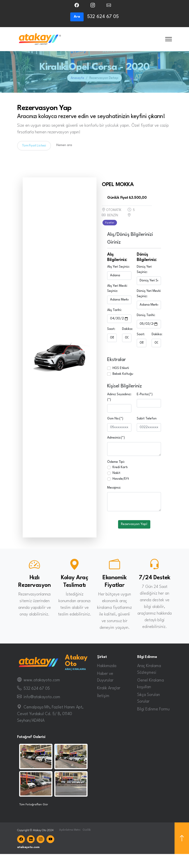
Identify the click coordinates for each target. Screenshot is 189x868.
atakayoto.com (28, 848)
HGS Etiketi (121, 368)
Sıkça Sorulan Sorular (149, 699)
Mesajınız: (114, 488)
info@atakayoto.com (42, 698)
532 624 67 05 (37, 689)
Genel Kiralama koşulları (151, 684)
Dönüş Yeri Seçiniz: (144, 269)
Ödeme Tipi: (116, 462)
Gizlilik (87, 831)
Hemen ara (64, 145)
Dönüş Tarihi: (146, 315)
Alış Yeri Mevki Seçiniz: (117, 288)
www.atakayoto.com (42, 681)
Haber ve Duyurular (105, 678)
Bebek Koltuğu (123, 374)
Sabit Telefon (147, 419)
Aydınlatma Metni (70, 831)
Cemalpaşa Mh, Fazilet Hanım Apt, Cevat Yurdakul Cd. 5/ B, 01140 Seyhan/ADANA (50, 714)
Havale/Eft (121, 479)
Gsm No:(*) (115, 419)
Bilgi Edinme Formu (153, 710)
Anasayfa (77, 78)
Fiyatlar (110, 222)
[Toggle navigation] (169, 39)
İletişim (103, 697)
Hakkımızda (107, 667)
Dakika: (127, 329)
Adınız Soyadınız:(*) (117, 397)
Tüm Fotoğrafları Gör (34, 805)
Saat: (111, 329)
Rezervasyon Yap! (134, 525)
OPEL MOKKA (119, 184)
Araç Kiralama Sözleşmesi (149, 670)
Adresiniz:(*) (116, 438)
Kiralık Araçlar (109, 689)
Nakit (116, 474)
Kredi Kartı (120, 468)
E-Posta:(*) (145, 394)
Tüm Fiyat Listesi (34, 146)
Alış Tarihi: (115, 310)
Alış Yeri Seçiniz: (119, 266)
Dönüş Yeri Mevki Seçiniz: (149, 293)
